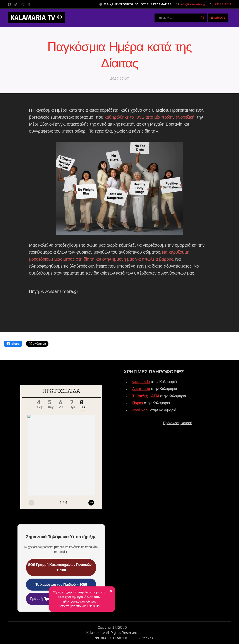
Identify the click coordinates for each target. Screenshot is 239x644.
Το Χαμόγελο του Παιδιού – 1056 (61, 585)
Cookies (147, 638)
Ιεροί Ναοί (140, 410)
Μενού (218, 18)
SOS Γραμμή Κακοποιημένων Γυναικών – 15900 (61, 567)
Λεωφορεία (141, 389)
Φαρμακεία (141, 382)
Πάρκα (138, 403)
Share (13, 344)
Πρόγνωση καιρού (177, 423)
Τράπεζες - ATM (146, 396)
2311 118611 (223, 4)
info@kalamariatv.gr (193, 4)
